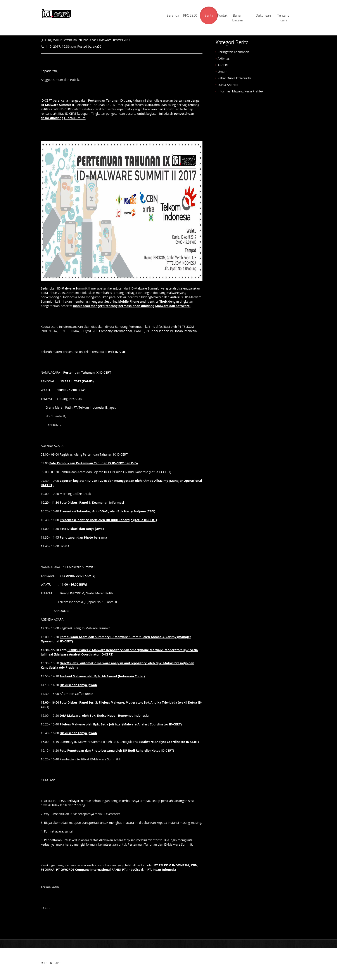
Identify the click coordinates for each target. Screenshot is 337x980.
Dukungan (262, 16)
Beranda (146, 16)
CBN (62, 332)
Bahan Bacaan (239, 18)
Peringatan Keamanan (233, 53)
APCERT (223, 66)
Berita (192, 16)
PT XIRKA (73, 332)
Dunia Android (228, 85)
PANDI (139, 332)
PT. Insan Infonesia (183, 332)
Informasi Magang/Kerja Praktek (241, 92)
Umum (223, 72)
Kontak (215, 16)
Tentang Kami (285, 18)
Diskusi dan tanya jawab (78, 734)
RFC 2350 (169, 16)
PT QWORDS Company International (106, 332)
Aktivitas (224, 59)
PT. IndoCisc (155, 332)
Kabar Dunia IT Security (234, 79)
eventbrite (113, 814)
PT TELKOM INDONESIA (172, 866)
